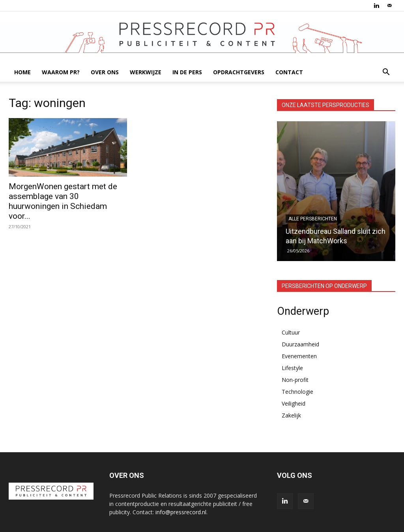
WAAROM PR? (61, 72)
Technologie (297, 392)
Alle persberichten (313, 219)
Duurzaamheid (300, 344)
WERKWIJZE (146, 72)
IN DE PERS (187, 72)
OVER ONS (105, 72)
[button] (386, 73)
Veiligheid (294, 403)
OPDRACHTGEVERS (239, 72)
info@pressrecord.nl (181, 512)
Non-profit (295, 380)
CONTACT (289, 72)
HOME (22, 72)
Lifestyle (292, 368)
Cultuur (291, 332)
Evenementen (299, 356)
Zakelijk (291, 415)
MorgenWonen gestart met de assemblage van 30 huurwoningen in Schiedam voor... (63, 201)
